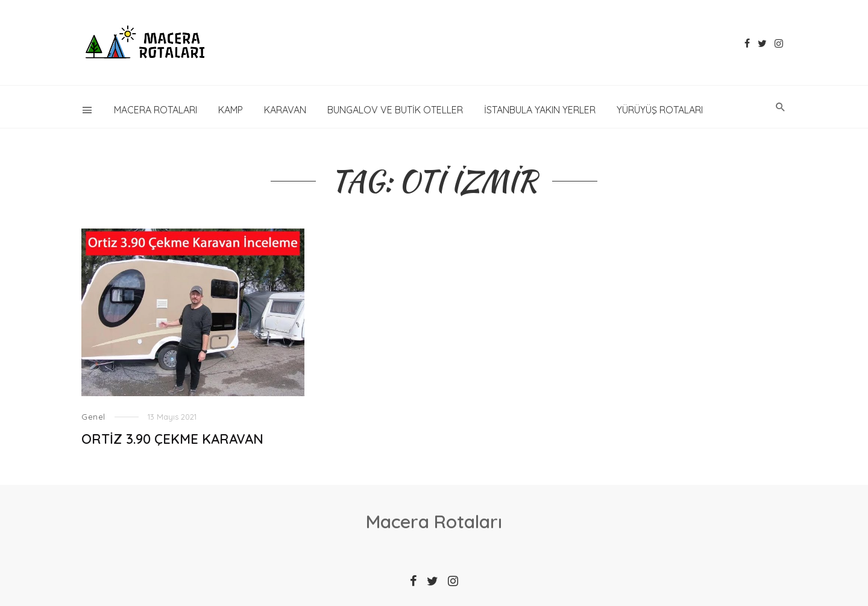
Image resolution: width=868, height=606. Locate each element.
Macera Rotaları (156, 110)
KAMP (231, 110)
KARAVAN (285, 110)
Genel (93, 417)
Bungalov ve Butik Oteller (395, 110)
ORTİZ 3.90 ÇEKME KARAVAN (172, 439)
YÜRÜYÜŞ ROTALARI (660, 110)
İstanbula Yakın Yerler (540, 110)
